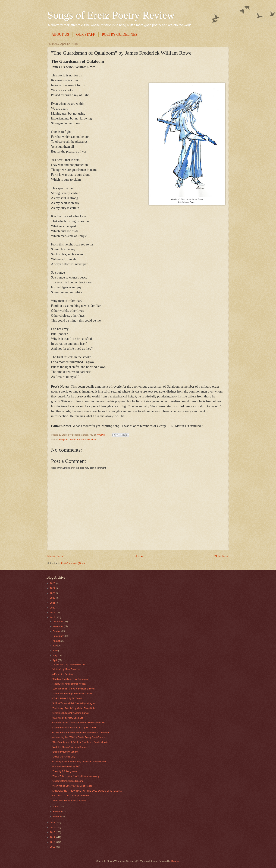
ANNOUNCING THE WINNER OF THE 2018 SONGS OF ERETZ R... (87, 791)
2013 (53, 842)
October (57, 631)
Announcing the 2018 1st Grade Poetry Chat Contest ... (80, 737)
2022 (53, 598)
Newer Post (56, 556)
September (59, 636)
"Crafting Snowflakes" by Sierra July (70, 679)
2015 (53, 832)
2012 (53, 847)
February (57, 812)
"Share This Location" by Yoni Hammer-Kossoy (76, 776)
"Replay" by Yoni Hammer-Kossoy (69, 684)
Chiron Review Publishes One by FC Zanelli (74, 728)
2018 (53, 617)
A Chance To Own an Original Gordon (71, 796)
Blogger (175, 861)
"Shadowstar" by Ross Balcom (67, 781)
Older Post (221, 556)
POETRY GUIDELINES (120, 34)
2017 (53, 823)
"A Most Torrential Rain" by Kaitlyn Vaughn (73, 703)
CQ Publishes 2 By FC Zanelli (67, 698)
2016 (53, 827)
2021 (53, 603)
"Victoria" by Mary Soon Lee (66, 669)
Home (139, 556)
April (55, 660)
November (58, 626)
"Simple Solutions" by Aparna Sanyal (71, 713)
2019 (53, 612)
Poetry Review (88, 440)
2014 (53, 837)
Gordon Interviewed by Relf (66, 766)
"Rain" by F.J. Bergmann (64, 771)
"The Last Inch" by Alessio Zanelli (69, 800)
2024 (53, 588)
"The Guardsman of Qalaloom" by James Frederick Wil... (81, 742)
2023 (53, 593)
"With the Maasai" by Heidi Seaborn (70, 747)
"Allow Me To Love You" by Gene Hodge (72, 786)
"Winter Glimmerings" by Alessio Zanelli (72, 694)
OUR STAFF (86, 34)
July (55, 646)
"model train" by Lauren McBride (68, 664)
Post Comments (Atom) (73, 563)
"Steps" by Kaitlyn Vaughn (65, 752)
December (58, 621)
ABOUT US (60, 34)
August (57, 641)
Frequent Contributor (69, 440)
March (56, 807)
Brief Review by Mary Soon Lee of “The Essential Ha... (79, 723)
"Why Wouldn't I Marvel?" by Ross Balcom (73, 689)
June (55, 651)
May (55, 655)
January (57, 816)
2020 (53, 608)
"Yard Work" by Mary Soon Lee (68, 718)
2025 (53, 583)
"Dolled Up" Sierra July (64, 757)
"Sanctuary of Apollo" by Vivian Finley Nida (74, 708)
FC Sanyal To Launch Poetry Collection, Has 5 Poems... (80, 762)
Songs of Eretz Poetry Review (111, 15)
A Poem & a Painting (62, 674)
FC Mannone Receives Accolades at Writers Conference (80, 732)
